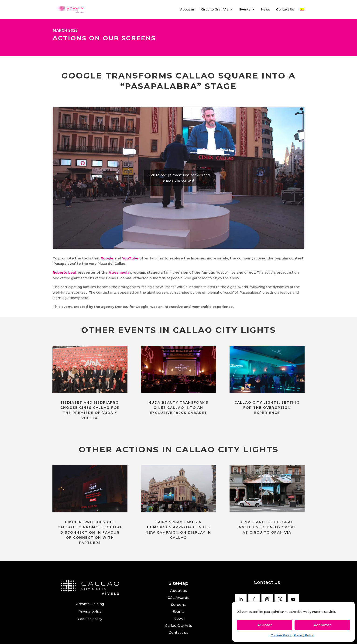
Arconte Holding (90, 604)
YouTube (130, 258)
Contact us (178, 632)
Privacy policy (90, 611)
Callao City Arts (178, 625)
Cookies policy (90, 619)
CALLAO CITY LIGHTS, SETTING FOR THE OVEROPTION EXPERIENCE (267, 408)
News (266, 9)
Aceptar (265, 625)
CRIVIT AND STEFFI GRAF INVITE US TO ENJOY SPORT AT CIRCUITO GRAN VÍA (267, 527)
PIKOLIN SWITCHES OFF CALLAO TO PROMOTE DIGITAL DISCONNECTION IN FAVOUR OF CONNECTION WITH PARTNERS (90, 532)
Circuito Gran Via (215, 9)
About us (187, 9)
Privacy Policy (304, 635)
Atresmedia (119, 273)
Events (245, 9)
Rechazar (322, 625)
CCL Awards (178, 598)
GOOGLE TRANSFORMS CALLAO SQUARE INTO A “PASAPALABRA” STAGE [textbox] (179, 81)
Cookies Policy (281, 635)
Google (107, 258)
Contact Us (285, 9)
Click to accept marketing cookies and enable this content (179, 178)
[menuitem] (302, 13)
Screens (178, 605)
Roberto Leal (64, 273)
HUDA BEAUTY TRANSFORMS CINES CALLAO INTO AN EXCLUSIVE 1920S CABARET (178, 408)
